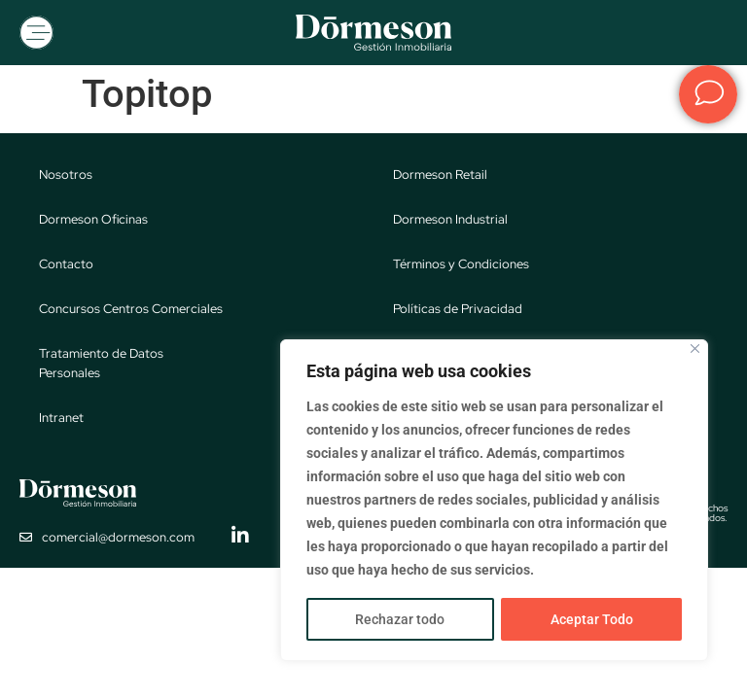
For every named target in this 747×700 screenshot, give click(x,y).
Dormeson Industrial (450, 221)
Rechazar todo (400, 619)
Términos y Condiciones (461, 266)
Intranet (61, 420)
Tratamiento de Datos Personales (101, 365)
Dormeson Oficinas (93, 221)
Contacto (66, 266)
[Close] (695, 350)
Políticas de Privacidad (458, 311)
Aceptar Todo (592, 619)
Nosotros (66, 176)
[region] (494, 501)
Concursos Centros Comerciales (131, 311)
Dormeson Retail (440, 176)
